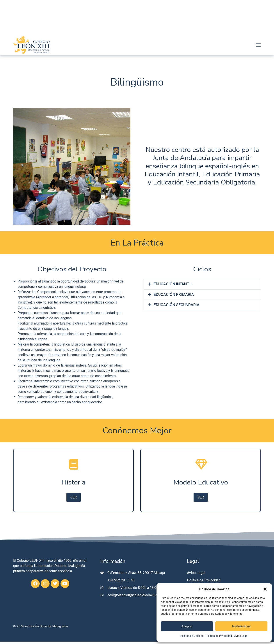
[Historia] (73, 482)
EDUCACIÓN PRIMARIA (174, 295)
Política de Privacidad (219, 636)
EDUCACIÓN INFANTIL (173, 284)
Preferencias (241, 626)
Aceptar (187, 626)
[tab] (202, 284)
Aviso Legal (241, 636)
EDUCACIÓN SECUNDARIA (177, 306)
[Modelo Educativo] (201, 482)
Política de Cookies (192, 636)
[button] (265, 589)
